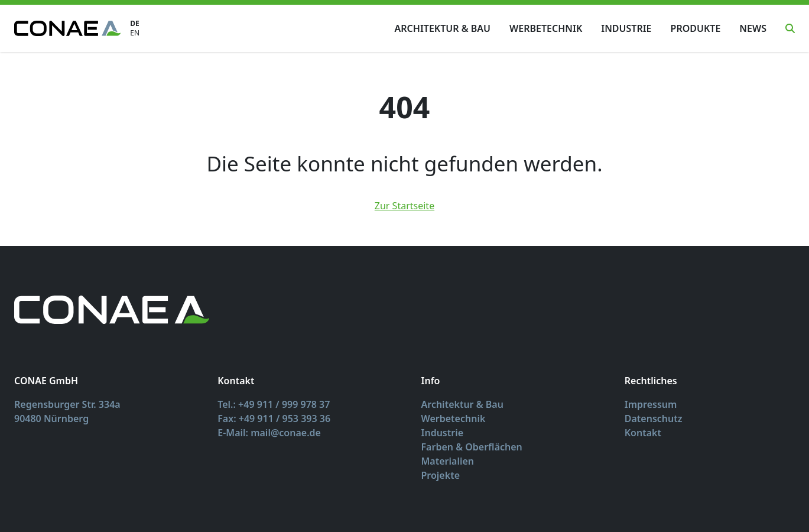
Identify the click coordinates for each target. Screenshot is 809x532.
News (753, 28)
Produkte (696, 28)
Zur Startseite (405, 206)
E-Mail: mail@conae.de (269, 433)
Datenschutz (654, 419)
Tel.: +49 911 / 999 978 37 (274, 404)
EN (135, 33)
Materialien (448, 461)
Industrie (626, 28)
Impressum (651, 404)
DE (135, 24)
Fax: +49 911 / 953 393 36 (274, 419)
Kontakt (643, 433)
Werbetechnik (546, 28)
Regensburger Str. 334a (67, 404)
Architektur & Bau (443, 28)
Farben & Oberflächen (472, 447)
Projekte (441, 475)
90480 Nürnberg (51, 419)
